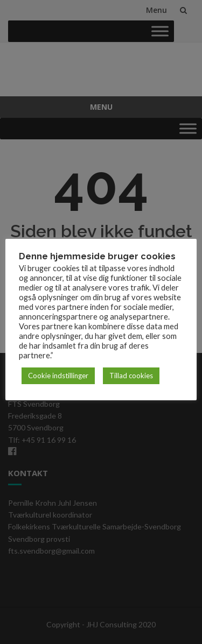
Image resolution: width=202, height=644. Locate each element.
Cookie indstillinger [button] (58, 376)
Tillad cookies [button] (131, 376)
